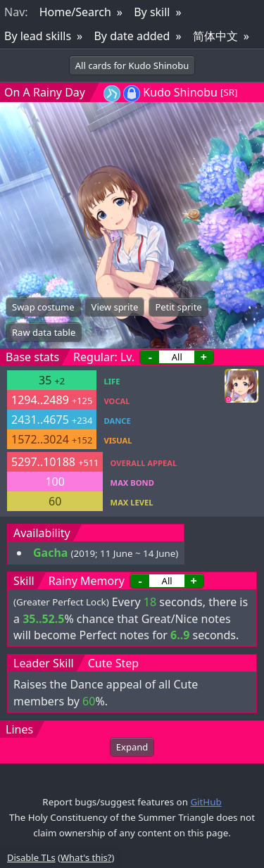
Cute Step (113, 663)
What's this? (86, 857)
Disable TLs (31, 857)
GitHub (206, 802)
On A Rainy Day (45, 92)
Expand (132, 747)
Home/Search (75, 12)
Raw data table (44, 332)
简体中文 (215, 36)
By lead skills (38, 36)
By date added (132, 36)
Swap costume (43, 307)
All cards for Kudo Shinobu (132, 65)
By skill (152, 12)
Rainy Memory (87, 581)
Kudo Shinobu (180, 92)
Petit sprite (178, 307)
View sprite (115, 307)
